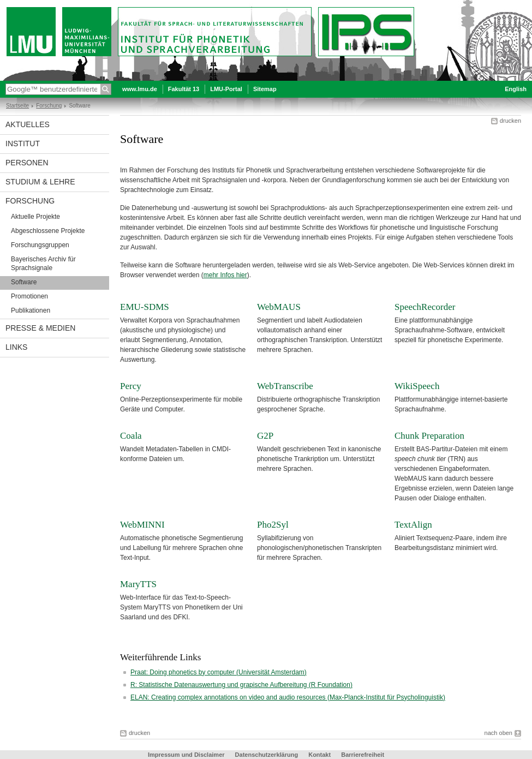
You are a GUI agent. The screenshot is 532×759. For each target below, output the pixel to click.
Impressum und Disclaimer (186, 755)
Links (16, 347)
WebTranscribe (285, 386)
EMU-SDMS (145, 307)
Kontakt (319, 755)
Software (24, 282)
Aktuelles (28, 124)
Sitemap (265, 89)
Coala (131, 436)
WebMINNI (142, 525)
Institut (23, 144)
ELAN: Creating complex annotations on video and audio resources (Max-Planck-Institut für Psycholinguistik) (288, 697)
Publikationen (31, 310)
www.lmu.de (140, 89)
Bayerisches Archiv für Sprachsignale (43, 264)
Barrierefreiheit (363, 755)
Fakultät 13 (184, 89)
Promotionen (29, 296)
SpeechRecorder (425, 307)
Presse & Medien (40, 328)
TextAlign (413, 525)
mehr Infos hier (225, 275)
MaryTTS (138, 584)
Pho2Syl (273, 525)
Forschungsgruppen (40, 245)
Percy (131, 386)
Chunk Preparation (429, 436)
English (516, 89)
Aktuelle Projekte (35, 217)
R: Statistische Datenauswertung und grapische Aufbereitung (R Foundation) (241, 685)
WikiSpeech (417, 386)
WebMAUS (279, 307)
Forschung (49, 106)
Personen (27, 163)
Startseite (17, 106)
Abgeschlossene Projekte (48, 231)
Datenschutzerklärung (267, 755)
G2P (265, 436)
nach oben (498, 733)
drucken (510, 121)
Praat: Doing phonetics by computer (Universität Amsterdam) (219, 672)
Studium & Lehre (40, 182)
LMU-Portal (226, 89)
